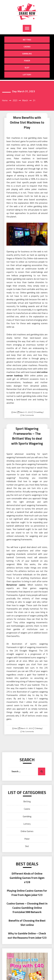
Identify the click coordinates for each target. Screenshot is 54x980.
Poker (27, 61)
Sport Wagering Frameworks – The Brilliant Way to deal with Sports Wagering (27, 436)
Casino (27, 47)
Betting (27, 40)
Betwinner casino (16, 585)
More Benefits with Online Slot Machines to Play (27, 122)
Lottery (27, 74)
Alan (15, 412)
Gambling (27, 54)
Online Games (27, 831)
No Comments (28, 415)
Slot (27, 67)
